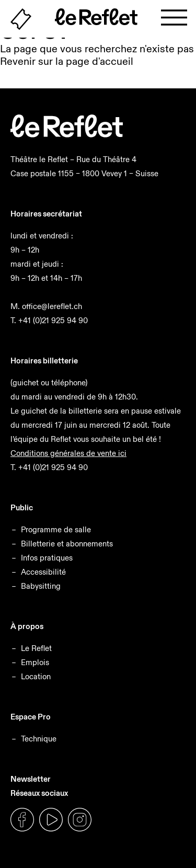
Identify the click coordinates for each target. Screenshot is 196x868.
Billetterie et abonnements (67, 544)
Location (36, 676)
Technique (39, 739)
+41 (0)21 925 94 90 (53, 320)
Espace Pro (31, 717)
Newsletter (31, 779)
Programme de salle (56, 529)
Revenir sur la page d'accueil (67, 61)
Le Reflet (36, 648)
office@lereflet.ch (52, 306)
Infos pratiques (47, 558)
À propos (27, 626)
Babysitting (41, 586)
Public (22, 507)
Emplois (35, 662)
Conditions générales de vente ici (68, 453)
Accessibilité (43, 572)
